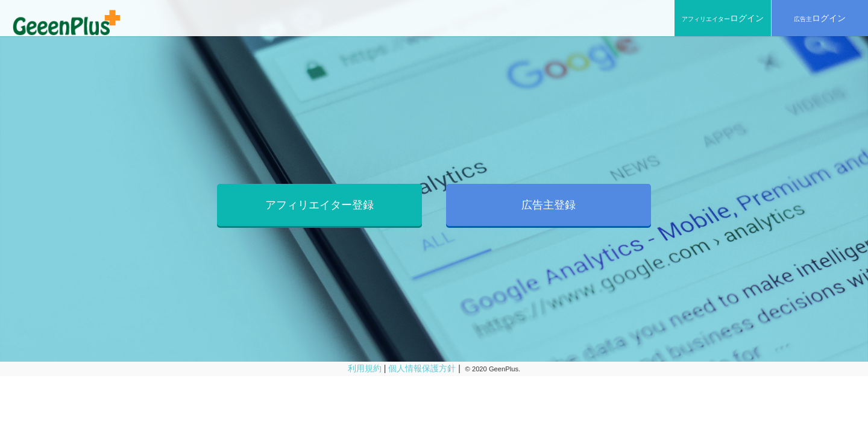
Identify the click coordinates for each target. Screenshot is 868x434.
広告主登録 (549, 205)
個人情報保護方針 (422, 368)
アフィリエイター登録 (319, 205)
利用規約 (365, 368)
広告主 (820, 18)
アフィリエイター (723, 18)
